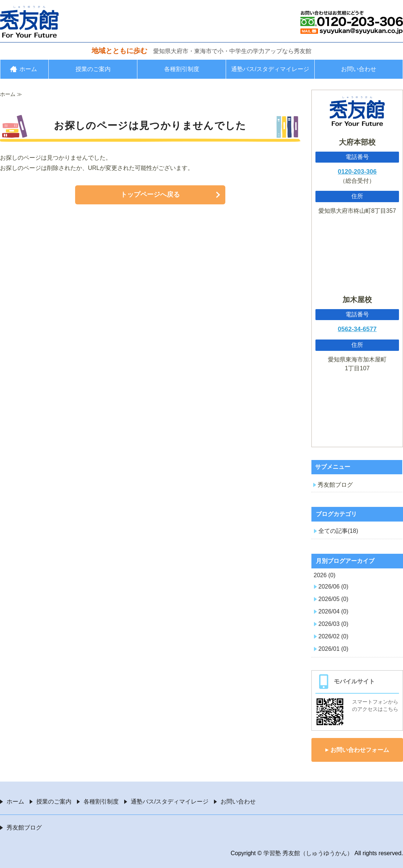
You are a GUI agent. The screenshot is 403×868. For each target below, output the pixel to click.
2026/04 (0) (333, 611)
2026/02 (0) (333, 636)
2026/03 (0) (333, 624)
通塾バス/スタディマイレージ (270, 69)
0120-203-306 (357, 172)
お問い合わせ (359, 69)
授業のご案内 (93, 69)
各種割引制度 (182, 69)
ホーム (28, 69)
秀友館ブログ (335, 485)
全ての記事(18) (338, 531)
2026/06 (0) (333, 587)
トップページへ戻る (150, 194)
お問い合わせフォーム (360, 750)
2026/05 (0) (333, 599)
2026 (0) (325, 575)
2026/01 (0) (333, 649)
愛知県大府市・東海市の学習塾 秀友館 (29, 22)
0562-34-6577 (357, 329)
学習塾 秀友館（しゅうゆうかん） (308, 853)
